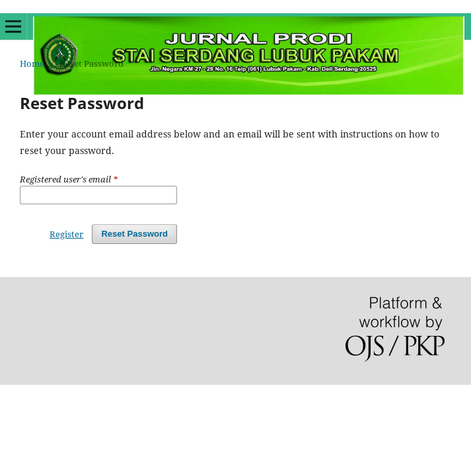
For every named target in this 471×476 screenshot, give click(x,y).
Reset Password (134, 234)
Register (66, 234)
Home (32, 63)
